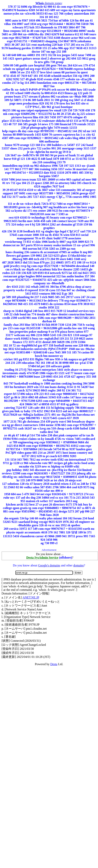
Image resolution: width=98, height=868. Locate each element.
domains (79, 565)
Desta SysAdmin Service (42, 558)
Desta (54, 664)
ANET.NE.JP (31, 597)
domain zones (49, 3)
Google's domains (49, 565)
